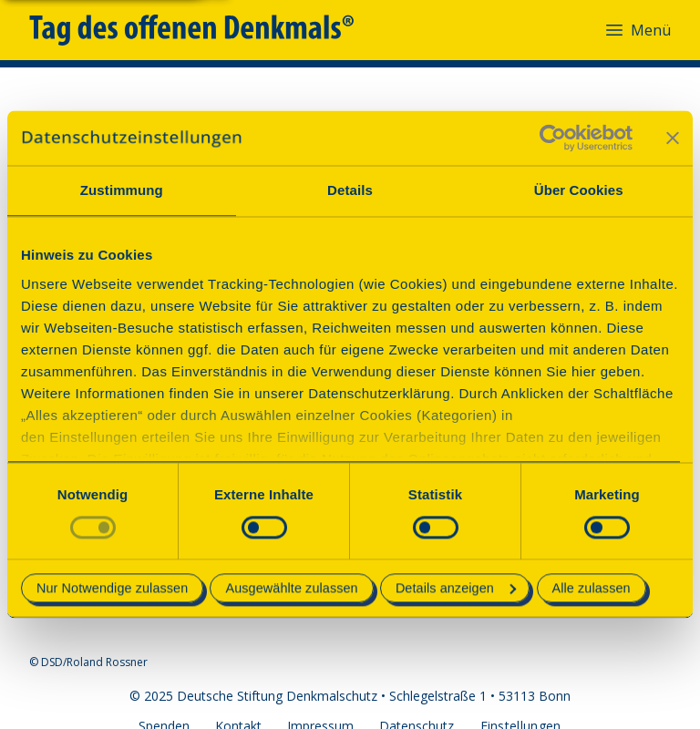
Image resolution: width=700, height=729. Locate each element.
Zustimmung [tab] (122, 190)
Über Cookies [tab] (579, 190)
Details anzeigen (456, 589)
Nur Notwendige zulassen (112, 589)
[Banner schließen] (673, 138)
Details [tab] (350, 190)
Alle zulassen (592, 589)
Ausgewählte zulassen (291, 589)
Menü (637, 30)
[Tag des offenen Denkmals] (204, 30)
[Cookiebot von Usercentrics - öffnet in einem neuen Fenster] (553, 138)
